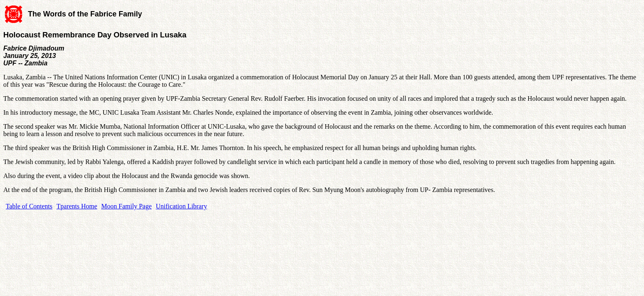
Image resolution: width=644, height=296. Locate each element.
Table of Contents (29, 206)
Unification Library (181, 206)
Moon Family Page (127, 206)
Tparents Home (77, 206)
